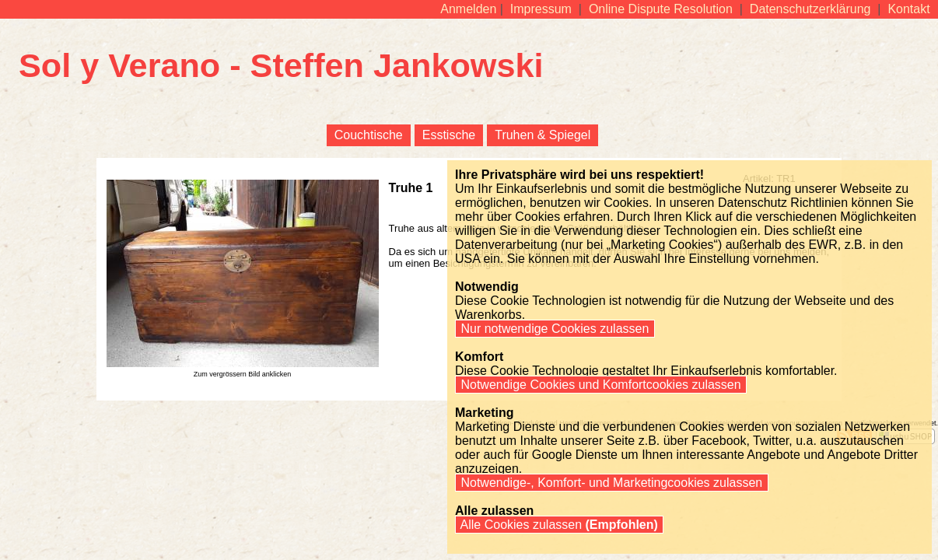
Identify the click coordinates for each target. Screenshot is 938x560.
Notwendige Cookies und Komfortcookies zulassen (601, 385)
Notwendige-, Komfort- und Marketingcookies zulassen (612, 483)
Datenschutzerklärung (810, 9)
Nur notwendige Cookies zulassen (555, 329)
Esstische (449, 135)
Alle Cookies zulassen (559, 525)
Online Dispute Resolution (660, 9)
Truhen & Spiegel (542, 135)
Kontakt (909, 9)
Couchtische (369, 135)
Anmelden (468, 9)
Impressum (541, 9)
